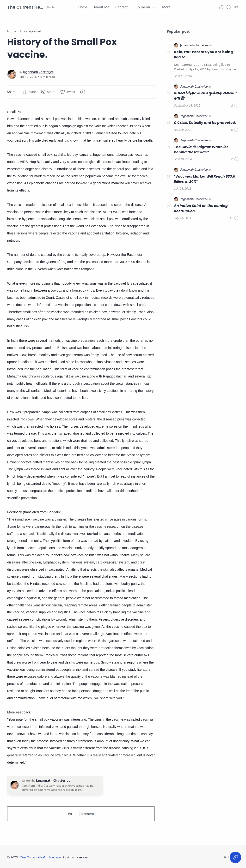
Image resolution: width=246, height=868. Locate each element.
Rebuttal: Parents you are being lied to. (203, 54)
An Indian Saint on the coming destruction (201, 208)
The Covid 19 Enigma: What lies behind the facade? (201, 150)
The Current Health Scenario (26, 7)
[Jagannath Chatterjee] (38, 72)
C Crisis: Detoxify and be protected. (205, 123)
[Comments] (235, 106)
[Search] (229, 7)
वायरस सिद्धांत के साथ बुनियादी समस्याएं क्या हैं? (205, 96)
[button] (221, 7)
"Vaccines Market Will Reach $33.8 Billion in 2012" (205, 179)
